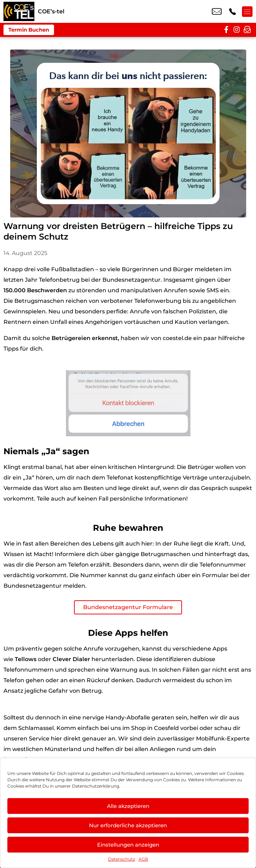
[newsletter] (247, 30)
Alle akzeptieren (128, 806)
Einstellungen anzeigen (128, 845)
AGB (143, 859)
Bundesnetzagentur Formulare (128, 607)
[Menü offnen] (247, 12)
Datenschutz (122, 859)
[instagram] (237, 30)
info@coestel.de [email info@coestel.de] (217, 12)
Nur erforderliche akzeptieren (128, 825)
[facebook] (226, 30)
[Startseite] (19, 11)
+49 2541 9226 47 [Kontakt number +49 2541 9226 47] (233, 12)
